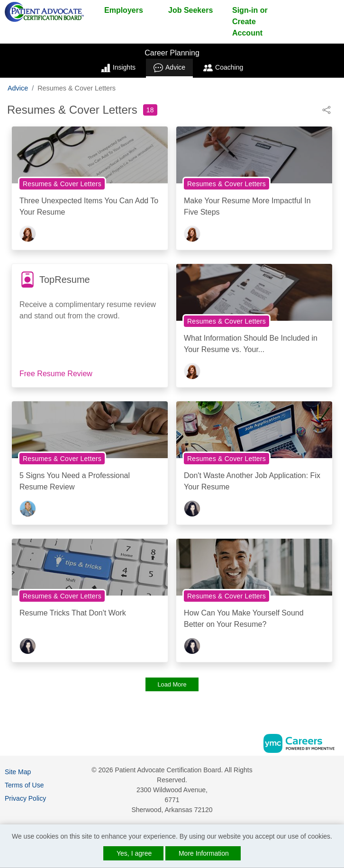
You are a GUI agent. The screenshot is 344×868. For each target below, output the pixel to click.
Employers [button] (124, 10)
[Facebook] (335, 773)
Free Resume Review (56, 374)
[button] (326, 109)
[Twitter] (335, 790)
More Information (204, 853)
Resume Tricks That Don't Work (73, 613)
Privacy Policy (25, 798)
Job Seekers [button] (190, 10)
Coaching (223, 68)
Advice (169, 68)
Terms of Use (24, 785)
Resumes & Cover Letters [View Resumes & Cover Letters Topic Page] (62, 184)
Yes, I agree (134, 853)
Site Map (18, 772)
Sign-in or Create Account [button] (250, 22)
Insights (118, 68)
